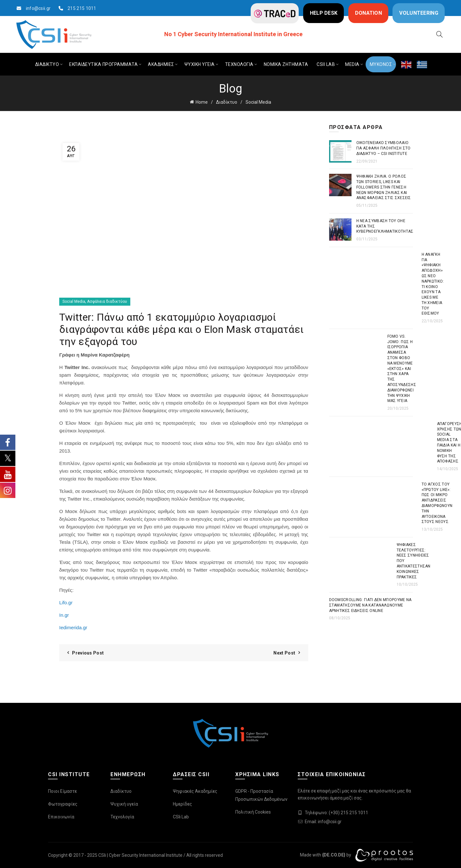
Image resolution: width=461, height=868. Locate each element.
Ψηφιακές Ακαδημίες (195, 791)
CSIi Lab (181, 817)
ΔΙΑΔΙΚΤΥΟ (47, 64)
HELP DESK (324, 13)
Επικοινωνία (61, 817)
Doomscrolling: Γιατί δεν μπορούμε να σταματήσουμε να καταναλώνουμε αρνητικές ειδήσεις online (370, 605)
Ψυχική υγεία (124, 804)
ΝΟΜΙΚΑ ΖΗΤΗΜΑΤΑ (286, 64)
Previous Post (88, 653)
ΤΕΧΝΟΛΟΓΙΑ (239, 64)
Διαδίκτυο (227, 102)
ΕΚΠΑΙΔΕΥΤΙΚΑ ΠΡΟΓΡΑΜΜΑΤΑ (103, 64)
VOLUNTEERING (419, 13)
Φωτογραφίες (63, 804)
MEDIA (352, 64)
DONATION (368, 13)
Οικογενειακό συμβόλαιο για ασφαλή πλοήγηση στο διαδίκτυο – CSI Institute (384, 148)
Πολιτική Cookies (253, 812)
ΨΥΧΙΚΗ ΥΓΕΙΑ (200, 64)
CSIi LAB (326, 64)
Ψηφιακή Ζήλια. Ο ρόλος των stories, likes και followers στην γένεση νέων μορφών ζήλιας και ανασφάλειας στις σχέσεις (384, 187)
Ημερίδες (182, 804)
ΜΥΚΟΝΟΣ (381, 64)
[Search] (440, 34)
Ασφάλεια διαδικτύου (107, 301)
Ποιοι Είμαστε (62, 791)
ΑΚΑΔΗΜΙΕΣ (161, 64)
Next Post (284, 653)
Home (202, 102)
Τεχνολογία (122, 817)
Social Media (258, 102)
